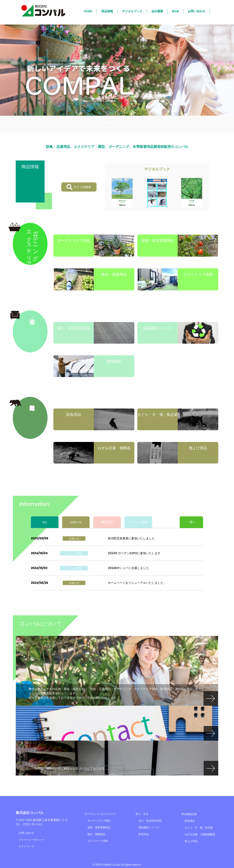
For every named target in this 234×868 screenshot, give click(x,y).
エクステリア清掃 (98, 841)
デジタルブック (132, 11)
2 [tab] (112, 125)
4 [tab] (122, 125)
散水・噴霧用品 (96, 834)
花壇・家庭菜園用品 (99, 827)
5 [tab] (128, 125)
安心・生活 (142, 814)
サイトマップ (26, 846)
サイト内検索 (79, 187)
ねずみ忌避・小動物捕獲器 (200, 834)
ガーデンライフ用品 (99, 821)
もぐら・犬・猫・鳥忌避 (199, 828)
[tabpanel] (117, 70)
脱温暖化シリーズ (149, 827)
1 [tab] (106, 125)
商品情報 (107, 11)
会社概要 (157, 11)
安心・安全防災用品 (150, 821)
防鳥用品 (190, 821)
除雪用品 (144, 834)
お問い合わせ (197, 11)
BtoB (175, 11)
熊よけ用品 (191, 841)
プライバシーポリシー (31, 840)
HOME (88, 11)
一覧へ (191, 522)
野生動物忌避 (189, 814)
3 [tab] (117, 125)
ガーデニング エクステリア (100, 814)
